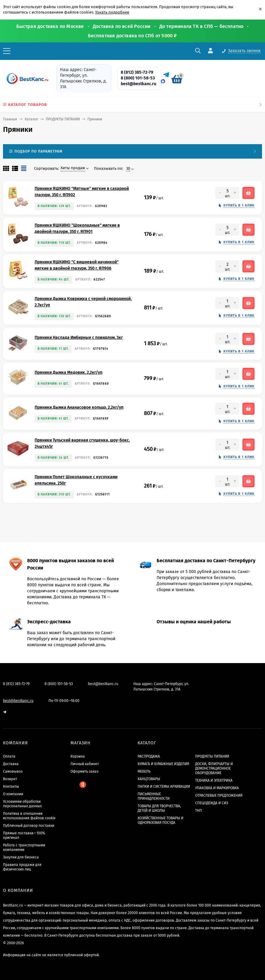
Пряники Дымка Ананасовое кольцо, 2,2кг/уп (79, 407)
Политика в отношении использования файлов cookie (29, 816)
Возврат (10, 779)
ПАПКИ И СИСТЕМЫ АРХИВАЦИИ (164, 786)
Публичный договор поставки (29, 826)
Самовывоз (13, 771)
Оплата (9, 756)
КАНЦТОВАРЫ (149, 779)
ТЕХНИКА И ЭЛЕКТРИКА (214, 780)
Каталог (31, 119)
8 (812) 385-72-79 (137, 72)
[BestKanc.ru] (26, 79)
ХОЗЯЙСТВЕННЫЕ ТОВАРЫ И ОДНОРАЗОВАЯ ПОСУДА (161, 820)
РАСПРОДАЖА (149, 756)
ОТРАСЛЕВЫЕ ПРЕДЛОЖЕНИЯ (219, 795)
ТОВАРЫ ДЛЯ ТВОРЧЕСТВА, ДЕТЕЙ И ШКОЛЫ (159, 808)
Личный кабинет (85, 764)
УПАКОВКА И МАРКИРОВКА (217, 788)
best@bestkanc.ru (139, 84)
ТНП (198, 811)
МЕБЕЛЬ (144, 771)
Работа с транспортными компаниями (24, 847)
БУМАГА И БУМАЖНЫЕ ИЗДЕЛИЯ (163, 764)
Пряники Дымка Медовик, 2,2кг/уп (69, 372)
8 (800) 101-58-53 (138, 78)
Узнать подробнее (112, 12)
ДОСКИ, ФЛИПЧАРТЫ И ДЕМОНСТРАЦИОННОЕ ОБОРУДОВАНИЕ (214, 768)
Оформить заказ (84, 771)
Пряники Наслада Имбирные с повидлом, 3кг (79, 338)
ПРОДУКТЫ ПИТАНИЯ (63, 119)
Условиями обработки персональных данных (22, 804)
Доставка (11, 764)
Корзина (78, 756)
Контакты (11, 786)
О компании (13, 794)
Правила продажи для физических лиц (22, 867)
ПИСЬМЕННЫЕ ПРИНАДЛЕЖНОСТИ (154, 796)
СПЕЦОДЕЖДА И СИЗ (212, 803)
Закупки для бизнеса (21, 857)
